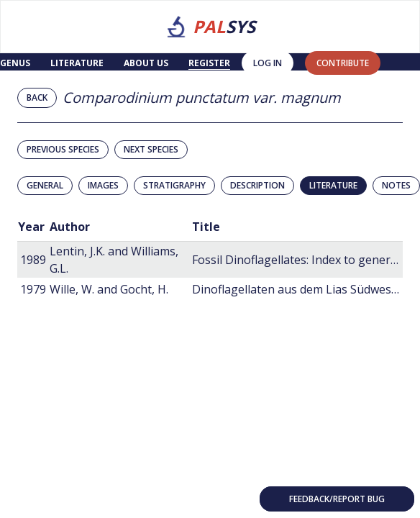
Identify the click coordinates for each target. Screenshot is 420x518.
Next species (151, 149)
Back (37, 97)
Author (70, 227)
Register (209, 63)
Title (206, 227)
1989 (33, 260)
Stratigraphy (174, 185)
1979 (33, 289)
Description (257, 185)
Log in (268, 63)
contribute (343, 63)
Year (31, 227)
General (45, 185)
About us (146, 63)
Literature (77, 63)
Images (103, 185)
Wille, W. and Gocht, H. (109, 289)
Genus (15, 63)
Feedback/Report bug (337, 499)
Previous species (63, 149)
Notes (396, 185)
